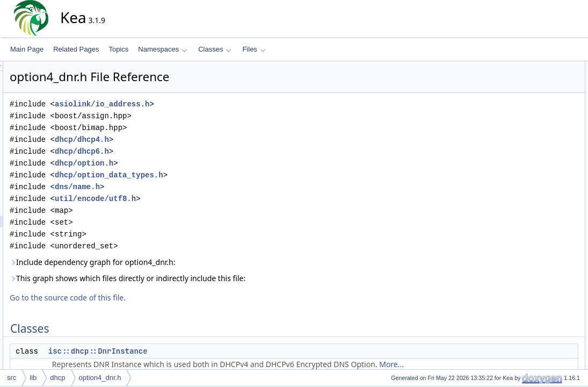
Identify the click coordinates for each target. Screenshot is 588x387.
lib (33, 378)
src (12, 378)
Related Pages (76, 49)
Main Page (27, 49)
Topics (118, 49)
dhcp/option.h (181, 163)
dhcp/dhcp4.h (179, 139)
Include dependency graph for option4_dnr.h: (189, 262)
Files (254, 49)
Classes (215, 49)
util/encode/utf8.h (192, 199)
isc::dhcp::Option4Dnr (545, 114)
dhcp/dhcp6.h (179, 151)
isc (518, 138)
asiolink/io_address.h (199, 104)
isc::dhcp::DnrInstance (195, 351)
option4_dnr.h (100, 378)
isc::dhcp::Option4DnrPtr (550, 174)
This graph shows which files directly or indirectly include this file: (224, 278)
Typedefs (519, 162)
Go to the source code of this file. (164, 298)
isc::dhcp (527, 150)
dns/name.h (174, 187)
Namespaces (162, 49)
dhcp (57, 378)
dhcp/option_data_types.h (206, 175)
